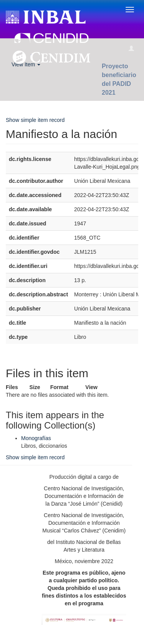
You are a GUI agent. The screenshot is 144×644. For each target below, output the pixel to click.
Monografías (36, 438)
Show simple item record (35, 120)
